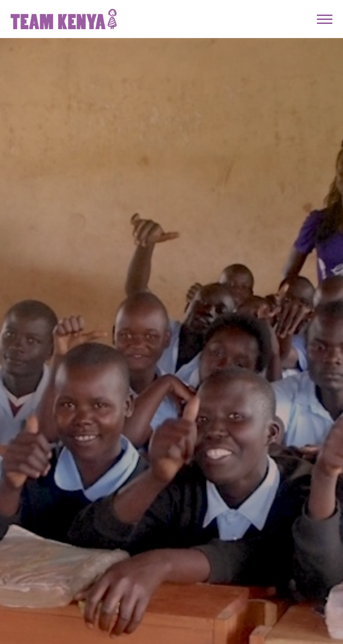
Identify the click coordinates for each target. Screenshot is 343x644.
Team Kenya (64, 19)
